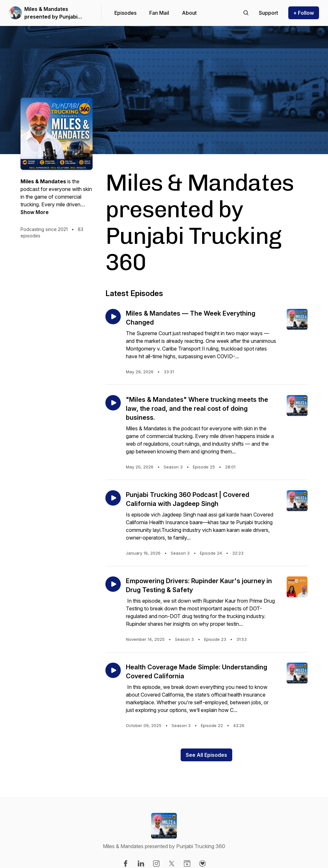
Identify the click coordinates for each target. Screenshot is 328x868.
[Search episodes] (246, 13)
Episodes (125, 13)
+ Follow (304, 13)
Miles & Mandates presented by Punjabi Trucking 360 (51, 13)
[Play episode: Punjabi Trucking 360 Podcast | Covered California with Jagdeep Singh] (113, 498)
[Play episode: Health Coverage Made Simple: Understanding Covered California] (113, 670)
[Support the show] (268, 13)
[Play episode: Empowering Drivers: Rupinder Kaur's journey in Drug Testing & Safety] (113, 584)
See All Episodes (206, 755)
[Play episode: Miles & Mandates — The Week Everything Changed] (113, 317)
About (189, 13)
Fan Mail (159, 13)
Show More (35, 212)
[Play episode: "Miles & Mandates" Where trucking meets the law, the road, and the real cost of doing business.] (113, 403)
